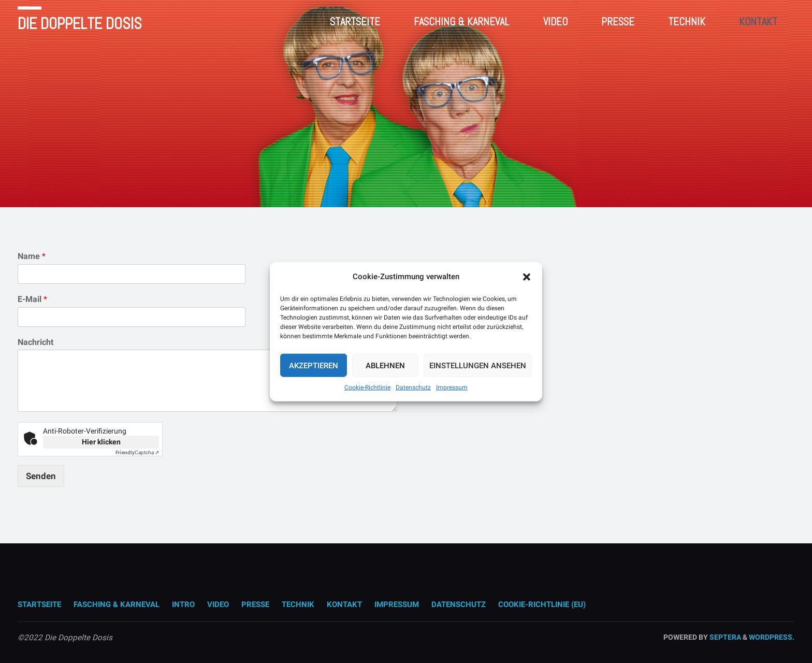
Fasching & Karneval (117, 604)
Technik (298, 604)
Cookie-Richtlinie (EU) (542, 604)
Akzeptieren (314, 365)
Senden (41, 476)
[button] (527, 277)
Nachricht (35, 342)
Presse (255, 604)
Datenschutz (413, 387)
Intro (183, 604)
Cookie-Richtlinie (367, 387)
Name (32, 256)
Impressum (452, 387)
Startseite (39, 604)
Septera (724, 637)
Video (218, 604)
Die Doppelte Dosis (80, 24)
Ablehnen (385, 365)
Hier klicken (101, 442)
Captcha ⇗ (137, 452)
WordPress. (772, 637)
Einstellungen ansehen (478, 365)
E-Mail (32, 299)
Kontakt (344, 604)
